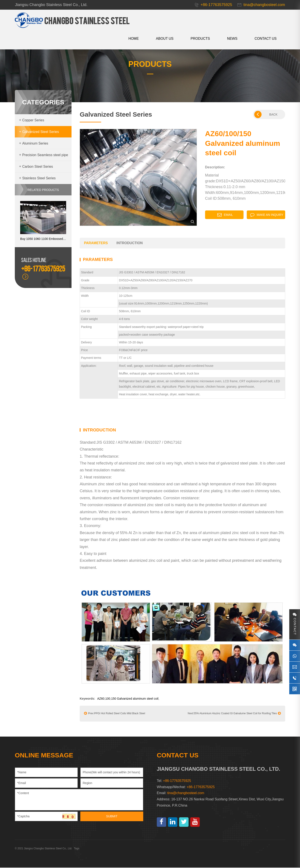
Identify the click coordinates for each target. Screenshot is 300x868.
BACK (266, 115)
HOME (133, 39)
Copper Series (32, 121)
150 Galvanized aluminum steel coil (135, 699)
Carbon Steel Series (36, 167)
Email (225, 215)
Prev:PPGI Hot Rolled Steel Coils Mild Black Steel (115, 714)
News (232, 39)
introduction (130, 244)
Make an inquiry (267, 215)
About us (164, 39)
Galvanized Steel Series (39, 132)
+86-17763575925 (201, 787)
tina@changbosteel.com (186, 793)
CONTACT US (266, 39)
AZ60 (101, 699)
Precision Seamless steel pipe (44, 156)
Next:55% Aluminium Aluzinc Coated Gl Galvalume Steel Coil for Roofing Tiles (234, 714)
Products (200, 39)
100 (108, 699)
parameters (96, 244)
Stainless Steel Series (38, 179)
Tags (77, 849)
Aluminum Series (34, 144)
